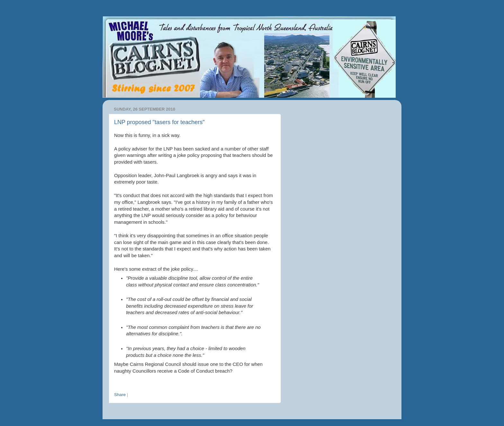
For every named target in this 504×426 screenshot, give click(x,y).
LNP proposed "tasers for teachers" (159, 122)
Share (120, 395)
